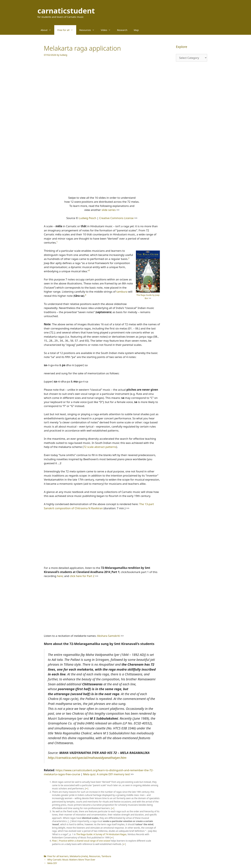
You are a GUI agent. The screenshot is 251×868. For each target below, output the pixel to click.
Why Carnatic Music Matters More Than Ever (71, 860)
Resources (89, 30)
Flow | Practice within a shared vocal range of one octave (81, 841)
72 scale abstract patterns (100, 447)
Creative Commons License (116, 218)
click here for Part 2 (82, 576)
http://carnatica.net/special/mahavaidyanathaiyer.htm (87, 758)
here (60, 576)
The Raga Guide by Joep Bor (148, 297)
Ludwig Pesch (87, 218)
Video (107, 30)
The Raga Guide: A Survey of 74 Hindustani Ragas (101, 834)
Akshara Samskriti (108, 636)
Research (122, 30)
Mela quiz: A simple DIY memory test (106, 774)
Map (136, 30)
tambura (122, 292)
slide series (109, 210)
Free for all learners (58, 856)
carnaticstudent (66, 11)
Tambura (106, 856)
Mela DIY (52, 863)
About (47, 30)
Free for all (67, 30)
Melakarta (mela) (79, 856)
